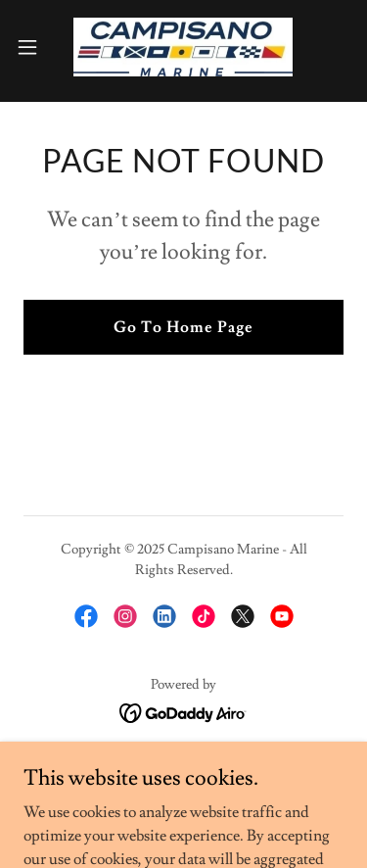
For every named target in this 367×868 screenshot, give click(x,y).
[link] (183, 47)
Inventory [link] (183, 768)
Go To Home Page (183, 327)
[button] (34, 47)
